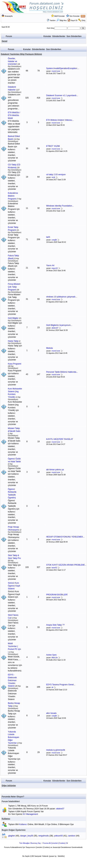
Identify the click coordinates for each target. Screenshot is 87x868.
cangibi (54, 240)
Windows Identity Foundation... (60, 206)
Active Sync (51, 655)
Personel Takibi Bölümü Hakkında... (62, 372)
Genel (4, 41)
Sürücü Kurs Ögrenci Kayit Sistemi (14, 586)
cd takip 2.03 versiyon (56, 175)
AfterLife (55, 658)
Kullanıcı (6, 819)
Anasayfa (9, 16)
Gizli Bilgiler (13, 318)
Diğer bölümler (9, 786)
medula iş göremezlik (56, 750)
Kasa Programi (14, 364)
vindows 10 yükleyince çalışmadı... (62, 297)
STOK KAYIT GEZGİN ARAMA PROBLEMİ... (66, 565)
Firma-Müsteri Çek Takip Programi (14, 287)
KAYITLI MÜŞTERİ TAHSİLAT (60, 439)
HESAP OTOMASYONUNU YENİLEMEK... (65, 537)
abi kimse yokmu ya (55, 470)
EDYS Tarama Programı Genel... (61, 685)
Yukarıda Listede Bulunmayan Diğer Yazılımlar (13, 737)
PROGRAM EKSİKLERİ (57, 595)
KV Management (30, 814)
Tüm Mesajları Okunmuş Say (30, 843)
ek (53, 687)
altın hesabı (51, 713)
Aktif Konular (60, 16)
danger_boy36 (27, 836)
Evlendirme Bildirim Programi (13, 196)
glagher (12, 836)
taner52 (54, 568)
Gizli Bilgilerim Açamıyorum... (59, 325)
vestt (53, 177)
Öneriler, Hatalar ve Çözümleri (12, 61)
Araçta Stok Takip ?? (55, 625)
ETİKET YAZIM (53, 146)
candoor (71, 836)
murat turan (56, 71)
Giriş (83, 20)
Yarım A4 (50, 265)
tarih (48, 237)
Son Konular (75, 16)
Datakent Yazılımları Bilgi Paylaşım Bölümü (21, 54)
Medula (49, 348)
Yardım (53, 20)
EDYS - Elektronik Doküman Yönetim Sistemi (12, 680)
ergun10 (55, 268)
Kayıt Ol (74, 20)
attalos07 (55, 328)
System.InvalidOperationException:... (63, 68)
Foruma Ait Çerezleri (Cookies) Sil (55, 843)
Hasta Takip (13, 341)
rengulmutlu (44, 836)
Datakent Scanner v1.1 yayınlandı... (62, 95)
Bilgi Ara (61, 20)
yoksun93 (58, 836)
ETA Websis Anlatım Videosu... (60, 120)
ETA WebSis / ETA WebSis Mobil (14, 115)
